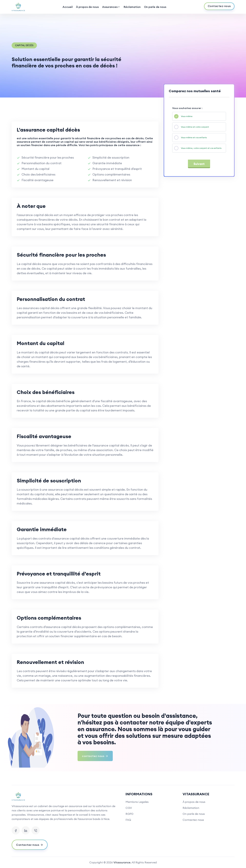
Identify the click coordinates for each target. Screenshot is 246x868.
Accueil (68, 7)
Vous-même (187, 116)
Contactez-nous (193, 820)
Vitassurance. (122, 862)
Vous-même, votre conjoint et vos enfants (201, 148)
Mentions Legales (137, 802)
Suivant (199, 164)
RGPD (129, 814)
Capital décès (24, 45)
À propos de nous (87, 7)
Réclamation (132, 7)
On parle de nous (155, 7)
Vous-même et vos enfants (194, 137)
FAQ (128, 820)
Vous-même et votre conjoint (195, 127)
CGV (129, 808)
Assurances (111, 7)
